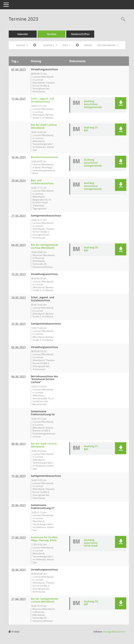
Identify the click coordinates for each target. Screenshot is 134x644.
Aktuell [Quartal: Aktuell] (88, 45)
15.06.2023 (18, 476)
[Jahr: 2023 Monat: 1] (35, 45)
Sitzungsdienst (114, 632)
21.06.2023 (18, 538)
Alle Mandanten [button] (108, 45)
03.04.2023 (18, 70)
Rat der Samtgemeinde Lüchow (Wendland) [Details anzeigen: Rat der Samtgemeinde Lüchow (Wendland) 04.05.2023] (44, 246)
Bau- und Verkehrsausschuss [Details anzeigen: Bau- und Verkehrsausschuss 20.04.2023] (42, 182)
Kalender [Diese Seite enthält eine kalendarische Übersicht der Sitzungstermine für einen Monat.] (23, 34)
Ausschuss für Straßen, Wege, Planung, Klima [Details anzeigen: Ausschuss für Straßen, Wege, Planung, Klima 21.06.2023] (45, 539)
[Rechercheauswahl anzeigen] (122, 19)
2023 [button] (66, 45)
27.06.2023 (18, 599)
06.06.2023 (18, 377)
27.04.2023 (18, 216)
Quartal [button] (22, 45)
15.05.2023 (18, 274)
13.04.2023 (18, 99)
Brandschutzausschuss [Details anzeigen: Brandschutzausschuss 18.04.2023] (44, 157)
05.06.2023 (18, 347)
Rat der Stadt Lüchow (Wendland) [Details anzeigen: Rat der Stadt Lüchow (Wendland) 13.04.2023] (44, 126)
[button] (121, 103)
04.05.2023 (18, 245)
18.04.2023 (18, 157)
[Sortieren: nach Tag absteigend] (18, 61)
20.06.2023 (18, 505)
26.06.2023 (18, 570)
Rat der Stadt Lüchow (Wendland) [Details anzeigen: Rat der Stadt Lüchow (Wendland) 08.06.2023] (44, 445)
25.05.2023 (18, 324)
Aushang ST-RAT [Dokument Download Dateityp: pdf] (91, 129)
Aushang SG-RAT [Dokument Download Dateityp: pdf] (91, 249)
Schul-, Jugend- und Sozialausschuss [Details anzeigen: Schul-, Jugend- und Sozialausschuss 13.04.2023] (42, 100)
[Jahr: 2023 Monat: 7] (77, 45)
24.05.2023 (18, 298)
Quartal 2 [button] (50, 45)
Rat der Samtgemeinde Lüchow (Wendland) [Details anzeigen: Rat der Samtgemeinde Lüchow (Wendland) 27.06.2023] (44, 600)
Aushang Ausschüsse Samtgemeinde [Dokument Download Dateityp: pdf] (93, 104)
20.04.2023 (18, 181)
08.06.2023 (18, 444)
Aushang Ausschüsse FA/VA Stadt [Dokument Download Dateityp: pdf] (91, 543)
